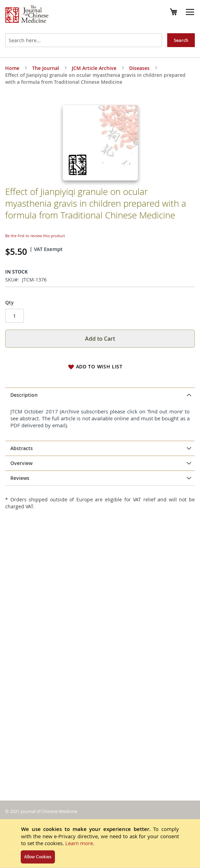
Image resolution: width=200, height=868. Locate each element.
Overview (21, 463)
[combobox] (84, 40)
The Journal (46, 68)
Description (24, 395)
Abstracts (22, 448)
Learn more (79, 843)
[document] (100, 843)
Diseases (139, 68)
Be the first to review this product (35, 236)
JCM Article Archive (94, 68)
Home (12, 68)
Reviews (20, 478)
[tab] (100, 395)
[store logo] (27, 15)
